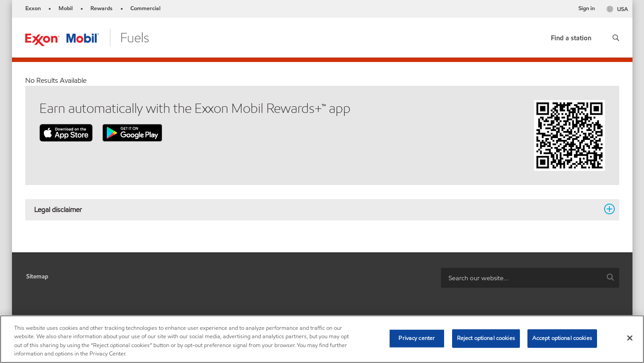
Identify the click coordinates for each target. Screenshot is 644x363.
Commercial (145, 8)
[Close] (630, 338)
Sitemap (37, 276)
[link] (571, 36)
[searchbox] (521, 278)
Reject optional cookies (486, 338)
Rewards (101, 8)
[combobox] (530, 278)
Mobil (66, 8)
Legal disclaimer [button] (317, 209)
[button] (616, 38)
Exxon (33, 8)
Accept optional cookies (562, 338)
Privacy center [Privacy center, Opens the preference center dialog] (417, 338)
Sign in (587, 8)
